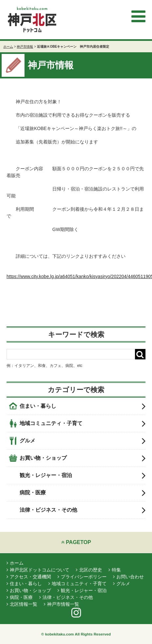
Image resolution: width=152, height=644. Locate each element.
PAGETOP (76, 542)
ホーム (8, 47)
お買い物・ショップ (83, 458)
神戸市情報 (25, 47)
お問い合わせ (128, 577)
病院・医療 (83, 493)
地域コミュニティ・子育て (83, 423)
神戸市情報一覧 (61, 604)
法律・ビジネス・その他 (83, 510)
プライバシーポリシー (82, 577)
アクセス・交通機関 (29, 577)
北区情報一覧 (22, 604)
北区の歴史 (89, 570)
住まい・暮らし (83, 406)
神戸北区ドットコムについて (38, 570)
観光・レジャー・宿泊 (83, 475)
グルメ (83, 441)
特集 (115, 570)
